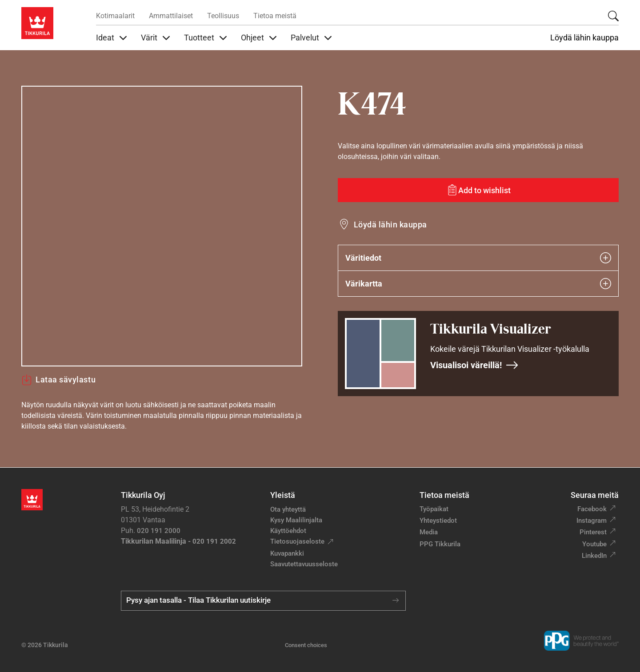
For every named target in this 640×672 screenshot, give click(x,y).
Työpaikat (434, 509)
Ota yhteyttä (288, 509)
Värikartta (478, 284)
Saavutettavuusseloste (304, 564)
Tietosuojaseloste (297, 541)
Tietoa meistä (275, 16)
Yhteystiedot (438, 521)
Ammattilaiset (171, 16)
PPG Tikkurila (440, 544)
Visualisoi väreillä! (474, 365)
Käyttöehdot (288, 531)
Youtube (594, 544)
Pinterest (593, 532)
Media (429, 532)
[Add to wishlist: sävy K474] (478, 190)
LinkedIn (594, 556)
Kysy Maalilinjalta (296, 520)
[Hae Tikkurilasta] (613, 16)
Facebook (592, 509)
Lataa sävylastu (58, 380)
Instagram (592, 521)
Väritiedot (478, 258)
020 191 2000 (159, 531)
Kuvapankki (287, 553)
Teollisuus (223, 16)
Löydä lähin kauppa (584, 38)
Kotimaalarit (115, 16)
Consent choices (306, 645)
